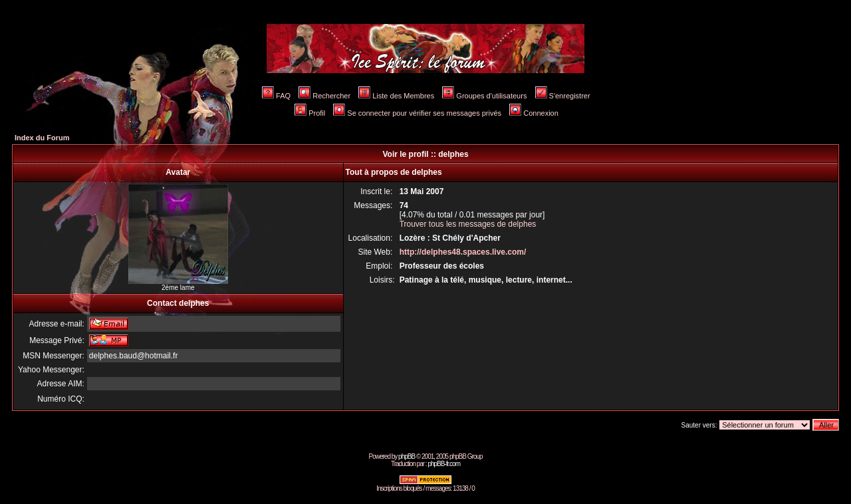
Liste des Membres (396, 96)
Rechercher (324, 96)
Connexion (534, 113)
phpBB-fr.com (444, 464)
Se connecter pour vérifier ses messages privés (417, 113)
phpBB (407, 456)
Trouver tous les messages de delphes (468, 224)
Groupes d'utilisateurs (484, 96)
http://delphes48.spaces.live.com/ (463, 252)
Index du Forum (42, 138)
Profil (310, 113)
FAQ (276, 96)
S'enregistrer (563, 96)
